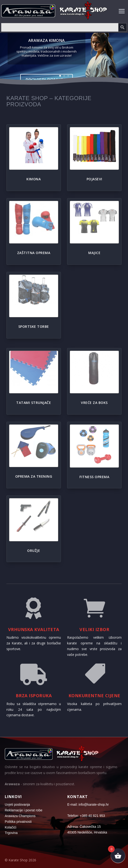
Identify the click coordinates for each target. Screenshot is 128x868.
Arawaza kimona (47, 40)
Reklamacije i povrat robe (24, 810)
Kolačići (10, 827)
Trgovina (11, 833)
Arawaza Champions (20, 816)
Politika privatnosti (18, 822)
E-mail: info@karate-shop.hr (88, 804)
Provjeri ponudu (47, 80)
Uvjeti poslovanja (17, 804)
